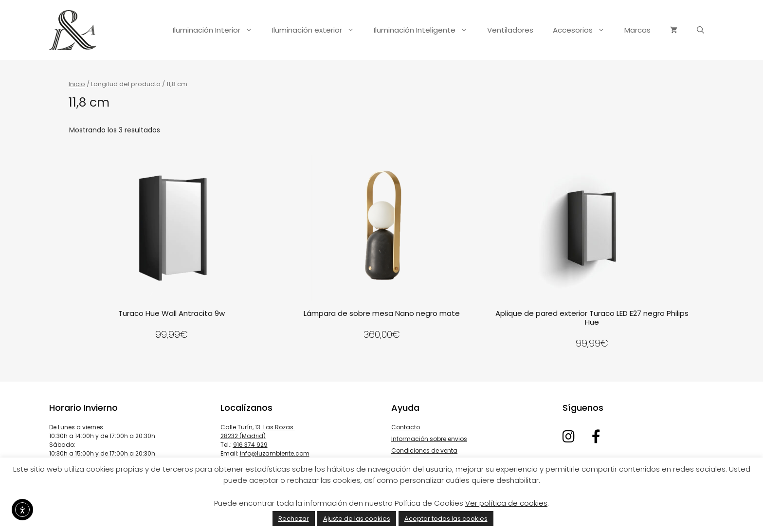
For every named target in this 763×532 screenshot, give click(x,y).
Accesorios (584, 30)
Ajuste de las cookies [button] (357, 519)
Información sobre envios (429, 439)
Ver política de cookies (506, 503)
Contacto (406, 427)
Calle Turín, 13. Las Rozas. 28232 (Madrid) (258, 431)
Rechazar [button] (294, 519)
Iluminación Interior (218, 30)
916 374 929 (250, 445)
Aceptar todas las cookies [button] (446, 519)
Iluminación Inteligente (426, 30)
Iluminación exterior (318, 30)
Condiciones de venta (424, 450)
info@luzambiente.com (275, 453)
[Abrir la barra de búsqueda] (700, 30)
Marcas (637, 30)
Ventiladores (510, 30)
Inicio (77, 84)
